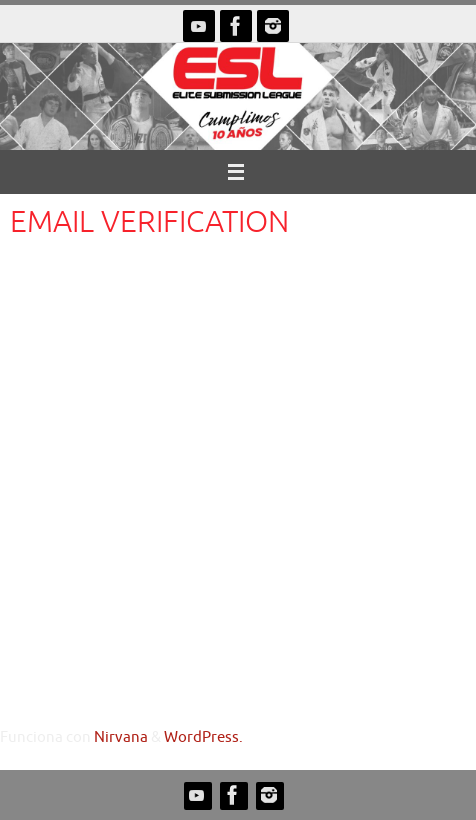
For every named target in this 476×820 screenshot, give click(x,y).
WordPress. (203, 737)
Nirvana (121, 737)
